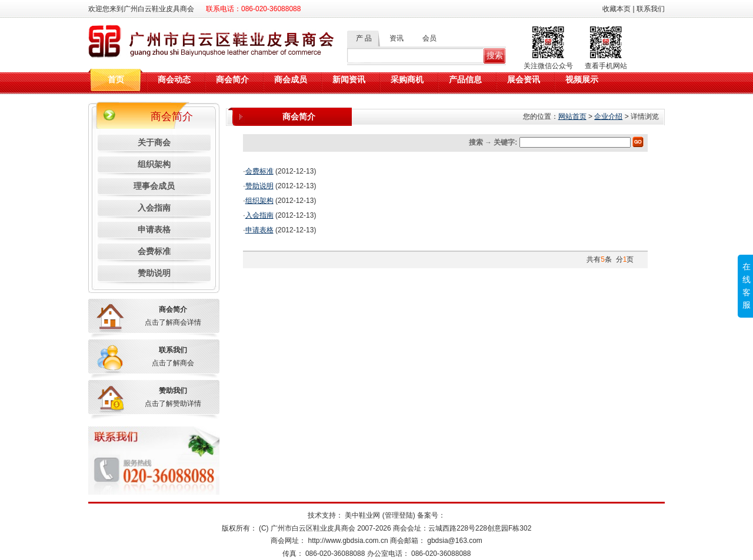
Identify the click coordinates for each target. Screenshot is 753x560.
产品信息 (465, 80)
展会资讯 (524, 80)
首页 (116, 80)
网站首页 (572, 116)
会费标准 (154, 251)
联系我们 (651, 9)
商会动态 (174, 80)
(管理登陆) (399, 515)
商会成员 (291, 80)
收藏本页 (617, 9)
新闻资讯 (349, 80)
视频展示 (582, 80)
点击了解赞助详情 (173, 404)
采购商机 (407, 80)
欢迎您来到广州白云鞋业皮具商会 (141, 9)
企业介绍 (608, 116)
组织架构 (154, 164)
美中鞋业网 (361, 515)
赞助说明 (154, 273)
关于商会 (154, 142)
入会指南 (154, 208)
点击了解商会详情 (173, 322)
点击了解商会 (173, 363)
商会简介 (232, 80)
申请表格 (154, 229)
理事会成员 (154, 186)
